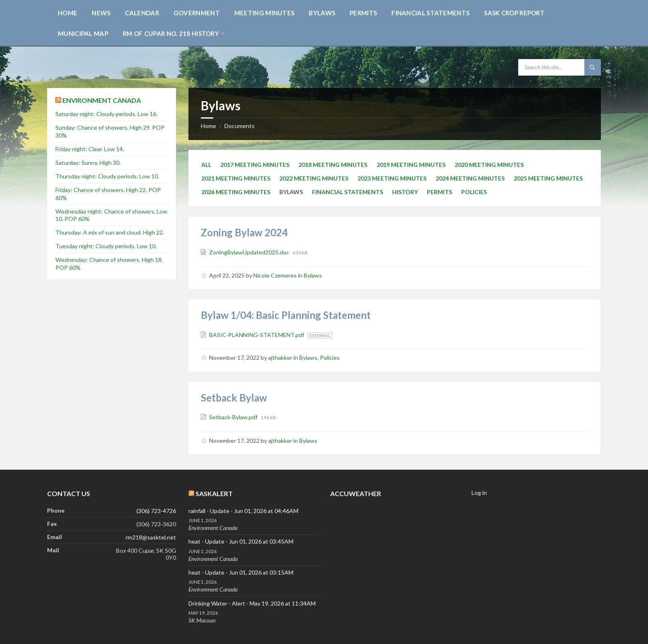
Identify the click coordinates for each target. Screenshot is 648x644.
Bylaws (313, 275)
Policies (474, 192)
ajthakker (280, 358)
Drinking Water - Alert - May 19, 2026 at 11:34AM (252, 603)
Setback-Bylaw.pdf (234, 417)
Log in (479, 493)
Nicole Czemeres (275, 275)
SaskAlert (214, 493)
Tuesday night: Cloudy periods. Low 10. (106, 246)
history (405, 192)
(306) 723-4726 (156, 511)
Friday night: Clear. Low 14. (90, 149)
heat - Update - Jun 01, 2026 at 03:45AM (241, 541)
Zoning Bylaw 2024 (244, 232)
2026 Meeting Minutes (236, 192)
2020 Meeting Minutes (489, 165)
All (206, 165)
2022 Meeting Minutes (314, 178)
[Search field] (560, 67)
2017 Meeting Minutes (255, 165)
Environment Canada (102, 100)
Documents (239, 126)
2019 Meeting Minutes (411, 165)
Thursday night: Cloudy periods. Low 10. (107, 176)
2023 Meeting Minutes (392, 178)
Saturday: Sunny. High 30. (88, 163)
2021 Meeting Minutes (236, 178)
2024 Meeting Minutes (470, 178)
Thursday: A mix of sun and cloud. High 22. (110, 232)
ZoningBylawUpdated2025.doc (250, 252)
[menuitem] (68, 12)
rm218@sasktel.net (151, 537)
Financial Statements (348, 192)
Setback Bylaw (234, 398)
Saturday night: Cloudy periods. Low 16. (106, 114)
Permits (440, 192)
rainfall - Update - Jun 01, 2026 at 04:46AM (243, 511)
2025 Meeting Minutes (548, 178)
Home (208, 126)
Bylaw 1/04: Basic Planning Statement (286, 315)
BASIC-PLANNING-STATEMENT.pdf (257, 335)
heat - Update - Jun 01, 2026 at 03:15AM (241, 572)
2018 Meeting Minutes (333, 165)
